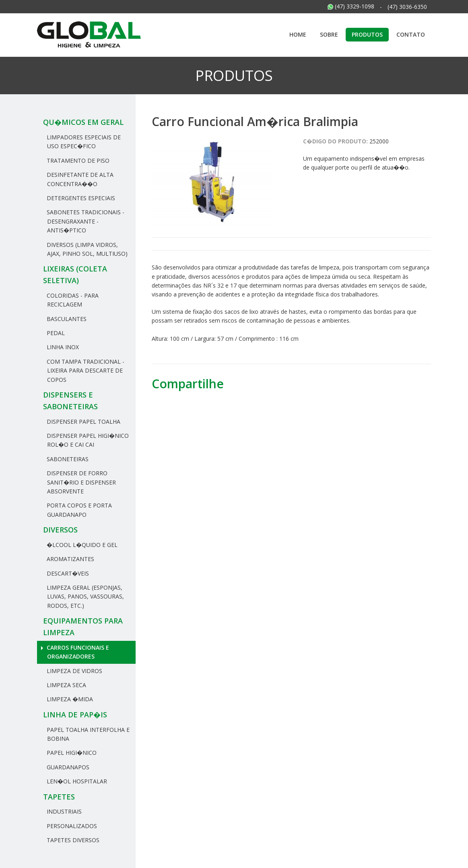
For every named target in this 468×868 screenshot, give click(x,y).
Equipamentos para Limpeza (83, 627)
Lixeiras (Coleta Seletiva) (75, 274)
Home (298, 34)
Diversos (60, 530)
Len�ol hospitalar (76, 781)
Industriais (63, 811)
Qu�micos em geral (83, 122)
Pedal (55, 333)
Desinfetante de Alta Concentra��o (79, 179)
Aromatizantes (70, 559)
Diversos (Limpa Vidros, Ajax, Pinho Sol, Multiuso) (86, 249)
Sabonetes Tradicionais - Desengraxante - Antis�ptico (85, 221)
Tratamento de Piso (77, 161)
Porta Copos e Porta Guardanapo (78, 510)
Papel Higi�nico (71, 753)
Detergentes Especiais (80, 198)
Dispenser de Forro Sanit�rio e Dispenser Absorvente (80, 482)
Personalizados (71, 826)
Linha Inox (62, 347)
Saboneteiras (67, 459)
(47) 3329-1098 (351, 6)
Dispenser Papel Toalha (83, 422)
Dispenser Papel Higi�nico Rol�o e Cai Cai (87, 440)
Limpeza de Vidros (74, 671)
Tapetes (59, 797)
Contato (411, 34)
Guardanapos (67, 767)
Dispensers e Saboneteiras (70, 401)
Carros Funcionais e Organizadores (77, 652)
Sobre (329, 34)
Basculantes (66, 319)
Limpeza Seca (66, 685)
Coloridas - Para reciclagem (72, 300)
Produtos (367, 34)
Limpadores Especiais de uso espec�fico (83, 142)
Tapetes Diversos (72, 840)
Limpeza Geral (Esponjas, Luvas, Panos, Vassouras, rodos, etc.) (85, 597)
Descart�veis (67, 573)
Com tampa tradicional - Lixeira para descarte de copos (85, 371)
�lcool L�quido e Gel (81, 545)
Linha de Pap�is (75, 715)
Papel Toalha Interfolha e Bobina (87, 734)
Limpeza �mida (69, 699)
